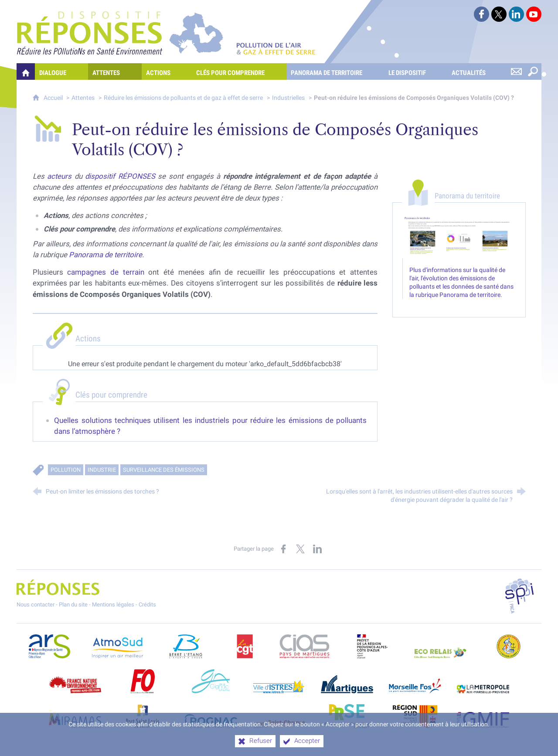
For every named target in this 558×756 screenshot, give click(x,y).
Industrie (102, 470)
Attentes (83, 98)
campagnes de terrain (106, 272)
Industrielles (288, 98)
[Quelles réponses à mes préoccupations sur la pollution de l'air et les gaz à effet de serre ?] (26, 72)
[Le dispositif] (416, 72)
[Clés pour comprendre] (239, 72)
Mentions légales (113, 604)
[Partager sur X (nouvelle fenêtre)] (300, 549)
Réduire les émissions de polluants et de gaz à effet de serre (183, 98)
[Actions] (167, 72)
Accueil (54, 98)
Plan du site (73, 604)
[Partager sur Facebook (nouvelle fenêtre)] (283, 549)
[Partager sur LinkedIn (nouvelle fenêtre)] (317, 549)
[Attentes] (115, 72)
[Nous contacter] (517, 72)
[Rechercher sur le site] (533, 72)
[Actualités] (477, 72)
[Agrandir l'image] (459, 237)
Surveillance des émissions (164, 470)
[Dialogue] (61, 72)
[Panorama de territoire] (335, 72)
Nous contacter (36, 604)
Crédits (147, 604)
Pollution (66, 470)
